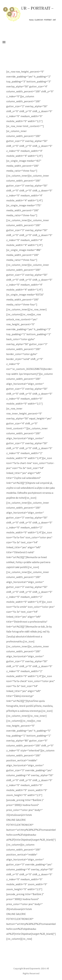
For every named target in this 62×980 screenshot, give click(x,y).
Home (31, 20)
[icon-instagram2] (13, 9)
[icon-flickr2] (10, 14)
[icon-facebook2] (6, 9)
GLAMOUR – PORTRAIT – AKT (45, 20)
